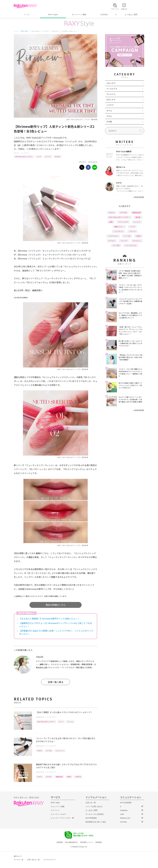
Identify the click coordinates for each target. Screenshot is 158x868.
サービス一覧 (19, 860)
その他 (109, 122)
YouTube (123, 822)
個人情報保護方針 (71, 842)
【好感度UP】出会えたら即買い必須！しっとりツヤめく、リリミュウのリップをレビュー (56, 632)
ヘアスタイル (118, 231)
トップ (27, 15)
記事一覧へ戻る (56, 682)
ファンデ (124, 241)
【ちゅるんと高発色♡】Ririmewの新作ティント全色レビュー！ (49, 619)
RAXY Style (53, 15)
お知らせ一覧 (91, 803)
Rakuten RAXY (25, 6)
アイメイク (111, 94)
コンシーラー (60, 751)
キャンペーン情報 (79, 15)
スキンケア (111, 83)
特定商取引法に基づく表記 (96, 822)
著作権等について (87, 842)
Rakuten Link (125, 818)
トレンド (137, 222)
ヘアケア (110, 105)
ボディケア (111, 100)
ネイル (109, 111)
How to (40, 751)
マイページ (55, 810)
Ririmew (57, 157)
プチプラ (132, 231)
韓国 (111, 222)
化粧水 (138, 236)
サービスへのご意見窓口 (95, 814)
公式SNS (104, 15)
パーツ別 (127, 236)
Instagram (124, 810)
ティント (48, 157)
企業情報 (59, 842)
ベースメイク (25, 153)
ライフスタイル (131, 245)
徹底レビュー (119, 227)
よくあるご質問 (131, 15)
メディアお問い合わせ (94, 807)
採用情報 (99, 842)
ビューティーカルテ (58, 814)
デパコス (112, 241)
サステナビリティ (50, 860)
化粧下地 (78, 777)
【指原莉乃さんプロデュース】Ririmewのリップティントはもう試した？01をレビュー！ (56, 625)
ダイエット (137, 241)
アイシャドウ (123, 222)
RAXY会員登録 (126, 803)
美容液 (69, 777)
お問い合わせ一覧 (33, 860)
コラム (109, 116)
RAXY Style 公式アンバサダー (24, 157)
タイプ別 (49, 751)
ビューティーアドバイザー (61, 818)
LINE (122, 814)
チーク (61, 722)
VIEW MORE (139, 197)
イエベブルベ (113, 236)
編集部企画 (59, 777)
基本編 (138, 217)
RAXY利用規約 (91, 818)
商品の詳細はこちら (56, 605)
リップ (39, 157)
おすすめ (49, 777)
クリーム (70, 722)
